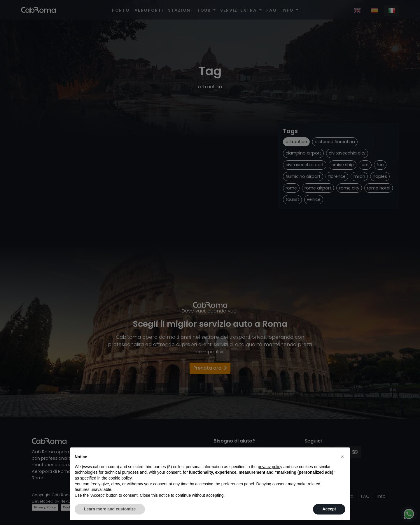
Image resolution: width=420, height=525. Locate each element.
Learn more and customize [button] (110, 509)
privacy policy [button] (270, 467)
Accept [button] (329, 509)
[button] (342, 457)
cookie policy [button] (120, 478)
